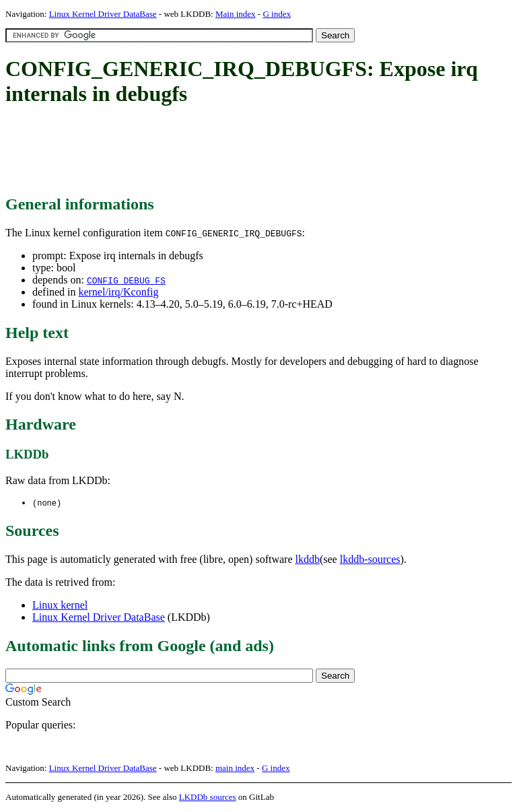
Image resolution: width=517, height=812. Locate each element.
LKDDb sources (208, 798)
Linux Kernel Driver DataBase (103, 14)
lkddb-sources (370, 560)
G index (277, 14)
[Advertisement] (250, 151)
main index (235, 769)
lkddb (308, 560)
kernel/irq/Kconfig (118, 292)
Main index (236, 14)
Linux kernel (60, 606)
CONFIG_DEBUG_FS (126, 280)
